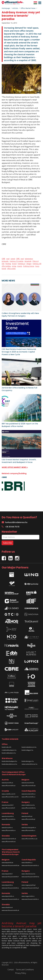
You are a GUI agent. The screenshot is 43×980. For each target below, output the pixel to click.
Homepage (6, 8)
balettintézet (29, 259)
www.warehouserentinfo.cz (30, 865)
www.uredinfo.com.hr (9, 794)
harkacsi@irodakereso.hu (15, 522)
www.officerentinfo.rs (28, 830)
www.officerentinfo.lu (8, 819)
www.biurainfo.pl (27, 816)
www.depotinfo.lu (7, 885)
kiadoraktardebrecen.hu (9, 764)
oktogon (29, 264)
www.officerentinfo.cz (28, 797)
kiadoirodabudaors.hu (9, 753)
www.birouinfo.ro (7, 828)
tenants (20, 266)
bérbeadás (5, 261)
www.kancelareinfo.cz (28, 794)
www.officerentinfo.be (29, 786)
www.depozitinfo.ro (8, 896)
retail (8, 259)
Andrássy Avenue (29, 266)
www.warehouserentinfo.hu (30, 877)
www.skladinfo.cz (27, 863)
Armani (14, 264)
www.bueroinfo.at (7, 783)
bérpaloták (28, 261)
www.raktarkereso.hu (28, 874)
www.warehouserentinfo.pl (30, 888)
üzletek (13, 259)
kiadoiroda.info (6, 747)
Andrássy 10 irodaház (17, 261)
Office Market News (28, 8)
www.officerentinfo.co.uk (29, 839)
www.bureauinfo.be (28, 783)
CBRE (3, 259)
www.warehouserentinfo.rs (30, 899)
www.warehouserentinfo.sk (10, 910)
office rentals (11, 268)
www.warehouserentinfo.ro (10, 899)
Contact (11, 970)
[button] (39, 3)
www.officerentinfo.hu (29, 808)
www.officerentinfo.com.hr (10, 797)
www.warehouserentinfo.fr (10, 877)
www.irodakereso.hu (28, 805)
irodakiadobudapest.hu (9, 750)
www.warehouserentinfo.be (10, 865)
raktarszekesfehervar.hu (29, 764)
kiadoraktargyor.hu (28, 761)
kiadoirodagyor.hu (27, 750)
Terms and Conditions (25, 970)
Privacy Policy (21, 973)
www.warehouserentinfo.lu (10, 888)
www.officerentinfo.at (9, 786)
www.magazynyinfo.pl (28, 885)
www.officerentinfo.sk (9, 842)
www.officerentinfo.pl (28, 819)
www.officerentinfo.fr (8, 808)
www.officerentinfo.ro (9, 830)
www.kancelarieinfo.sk (9, 839)
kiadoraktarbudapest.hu (9, 761)
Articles (15, 8)
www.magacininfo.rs (28, 896)
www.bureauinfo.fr (8, 805)
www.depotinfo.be (7, 863)
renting (14, 266)
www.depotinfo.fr (7, 874)
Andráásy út (21, 264)
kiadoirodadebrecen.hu (29, 747)
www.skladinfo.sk (7, 907)
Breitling (8, 264)
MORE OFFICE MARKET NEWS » (15, 467)
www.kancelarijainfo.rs (29, 828)
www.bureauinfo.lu (8, 816)
